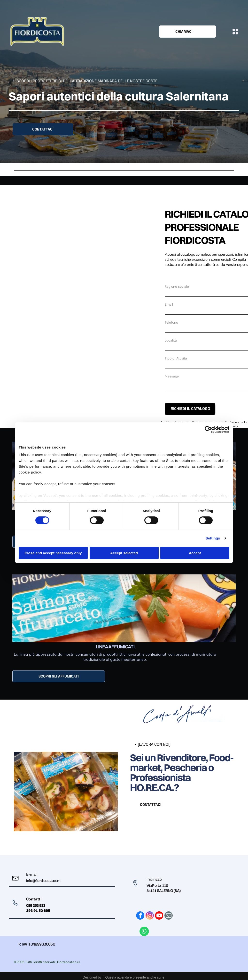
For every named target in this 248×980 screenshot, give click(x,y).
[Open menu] (235, 32)
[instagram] (150, 911)
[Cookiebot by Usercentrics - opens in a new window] (208, 427)
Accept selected (124, 550)
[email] (169, 911)
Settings (213, 536)
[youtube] (159, 911)
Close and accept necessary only (53, 550)
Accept (195, 550)
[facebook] (140, 911)
